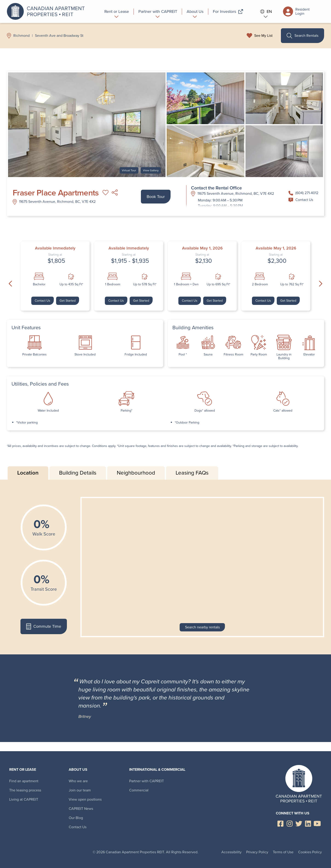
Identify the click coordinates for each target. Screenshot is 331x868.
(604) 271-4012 (303, 193)
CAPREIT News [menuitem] (81, 809)
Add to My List (106, 193)
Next (321, 284)
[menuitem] (117, 11)
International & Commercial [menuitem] (157, 769)
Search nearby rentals (202, 627)
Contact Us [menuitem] (78, 827)
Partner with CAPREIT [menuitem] (147, 781)
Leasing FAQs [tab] (192, 473)
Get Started (68, 301)
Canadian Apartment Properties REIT (47, 11)
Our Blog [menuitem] (76, 818)
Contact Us (301, 200)
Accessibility (231, 852)
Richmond (21, 36)
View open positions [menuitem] (85, 799)
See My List (263, 36)
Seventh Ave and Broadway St (59, 36)
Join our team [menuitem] (80, 790)
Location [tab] (28, 473)
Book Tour (156, 197)
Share (115, 193)
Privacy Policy (257, 852)
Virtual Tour (129, 170)
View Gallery (151, 170)
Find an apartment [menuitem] (24, 781)
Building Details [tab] (78, 473)
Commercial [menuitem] (139, 790)
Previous (10, 284)
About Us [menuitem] (78, 769)
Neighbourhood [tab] (136, 473)
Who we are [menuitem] (78, 781)
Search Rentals (302, 36)
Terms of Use (283, 852)
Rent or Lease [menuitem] (23, 769)
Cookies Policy (310, 852)
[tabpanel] (165, 567)
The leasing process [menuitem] (25, 790)
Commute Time (44, 626)
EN (266, 12)
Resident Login (296, 11)
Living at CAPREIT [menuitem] (24, 799)
